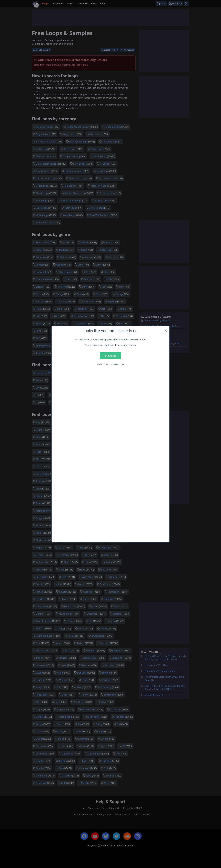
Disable (111, 356)
